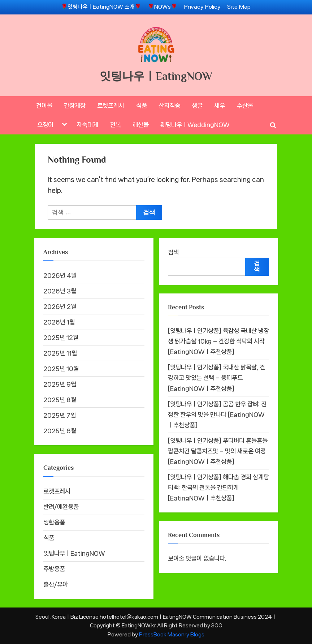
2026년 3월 (60, 291)
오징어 (45, 125)
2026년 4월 (60, 275)
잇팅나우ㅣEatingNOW (156, 76)
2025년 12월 (61, 338)
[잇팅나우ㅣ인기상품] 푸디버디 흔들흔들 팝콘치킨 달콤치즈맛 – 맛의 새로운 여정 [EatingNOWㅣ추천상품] (218, 451)
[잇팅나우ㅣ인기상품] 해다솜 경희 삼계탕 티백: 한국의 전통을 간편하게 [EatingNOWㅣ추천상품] (218, 488)
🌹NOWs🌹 (162, 7)
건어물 (44, 106)
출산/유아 (56, 584)
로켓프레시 (111, 106)
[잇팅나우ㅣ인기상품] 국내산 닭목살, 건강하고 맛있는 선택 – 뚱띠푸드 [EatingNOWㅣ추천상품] (216, 378)
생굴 (197, 106)
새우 (220, 106)
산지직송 (169, 106)
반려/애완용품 (61, 507)
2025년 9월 (60, 384)
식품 (142, 106)
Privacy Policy (202, 7)
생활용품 (54, 522)
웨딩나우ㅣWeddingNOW (195, 125)
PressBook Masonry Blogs (172, 634)
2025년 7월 (60, 415)
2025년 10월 (61, 369)
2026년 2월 (60, 306)
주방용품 (54, 569)
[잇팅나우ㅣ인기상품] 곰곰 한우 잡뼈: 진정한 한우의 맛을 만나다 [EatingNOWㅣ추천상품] (217, 415)
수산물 (245, 106)
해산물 (141, 125)
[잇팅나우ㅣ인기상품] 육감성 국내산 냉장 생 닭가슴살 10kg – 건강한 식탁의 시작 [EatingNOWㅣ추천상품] (218, 341)
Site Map (239, 7)
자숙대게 (87, 125)
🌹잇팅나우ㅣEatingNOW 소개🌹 (101, 7)
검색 (173, 252)
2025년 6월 (60, 431)
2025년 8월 (60, 400)
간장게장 (75, 106)
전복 (116, 125)
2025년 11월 (60, 353)
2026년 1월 (59, 322)
